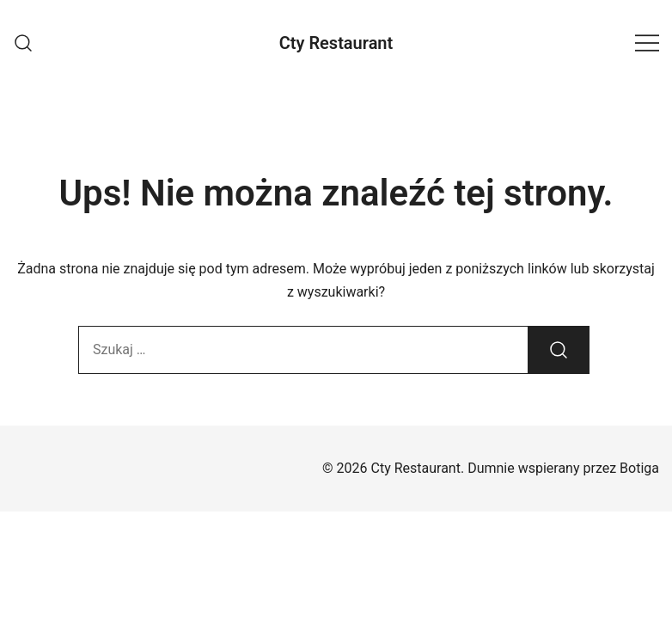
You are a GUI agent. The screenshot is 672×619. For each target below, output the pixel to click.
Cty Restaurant (336, 43)
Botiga (639, 468)
